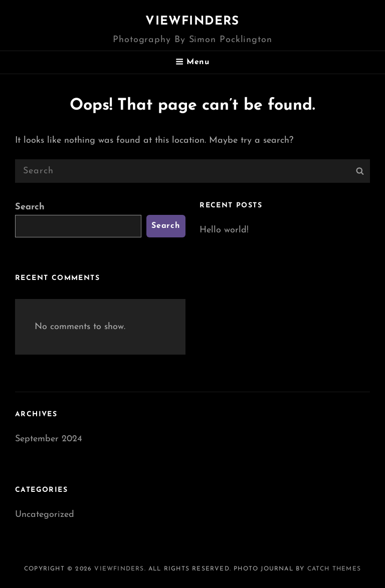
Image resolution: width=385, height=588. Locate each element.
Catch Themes (334, 569)
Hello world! (224, 230)
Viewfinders (192, 22)
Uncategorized (45, 515)
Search (30, 207)
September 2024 (49, 439)
